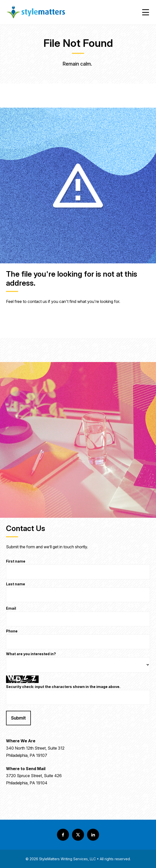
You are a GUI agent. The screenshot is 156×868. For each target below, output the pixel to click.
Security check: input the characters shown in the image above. (63, 687)
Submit (18, 718)
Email (11, 609)
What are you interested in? (31, 654)
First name (16, 561)
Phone (12, 631)
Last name (16, 584)
